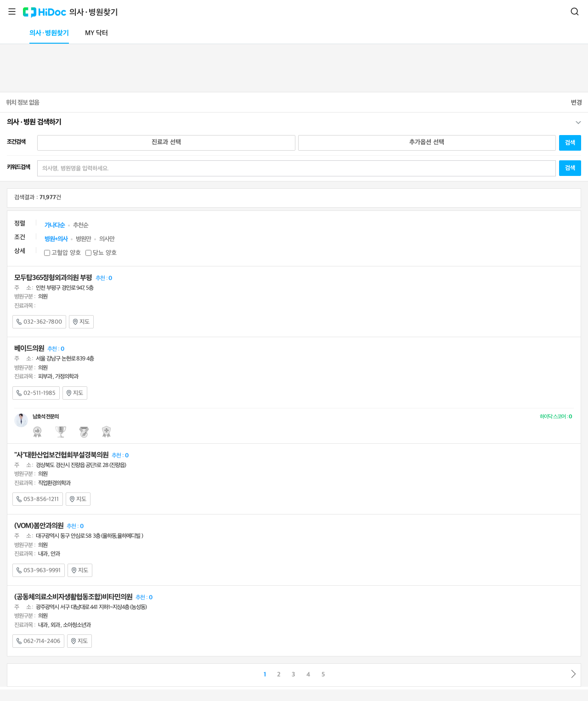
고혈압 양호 (66, 253)
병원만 (83, 239)
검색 (575, 11)
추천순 (81, 225)
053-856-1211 (38, 499)
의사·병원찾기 (94, 13)
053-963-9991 (39, 571)
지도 (81, 322)
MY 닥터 (96, 33)
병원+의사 (56, 239)
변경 (577, 103)
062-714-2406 (38, 641)
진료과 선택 (166, 142)
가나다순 (55, 225)
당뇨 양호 (105, 253)
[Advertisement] (294, 66)
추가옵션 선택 (427, 142)
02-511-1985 (36, 393)
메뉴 (12, 11)
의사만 (107, 239)
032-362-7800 (39, 322)
